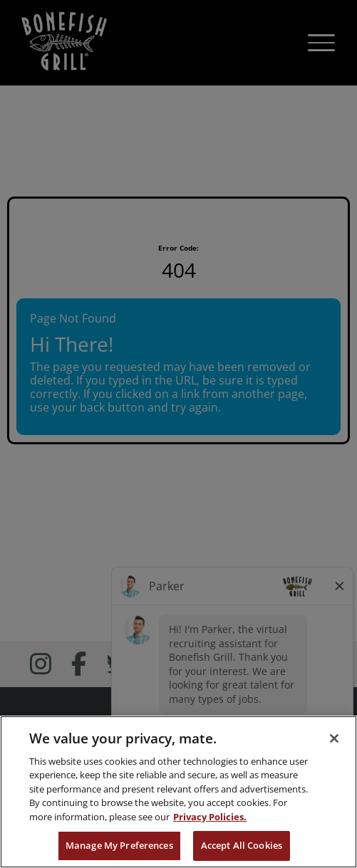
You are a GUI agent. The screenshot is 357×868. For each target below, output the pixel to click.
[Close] (334, 738)
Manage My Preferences (119, 845)
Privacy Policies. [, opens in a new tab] (210, 817)
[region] (178, 792)
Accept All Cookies (242, 845)
